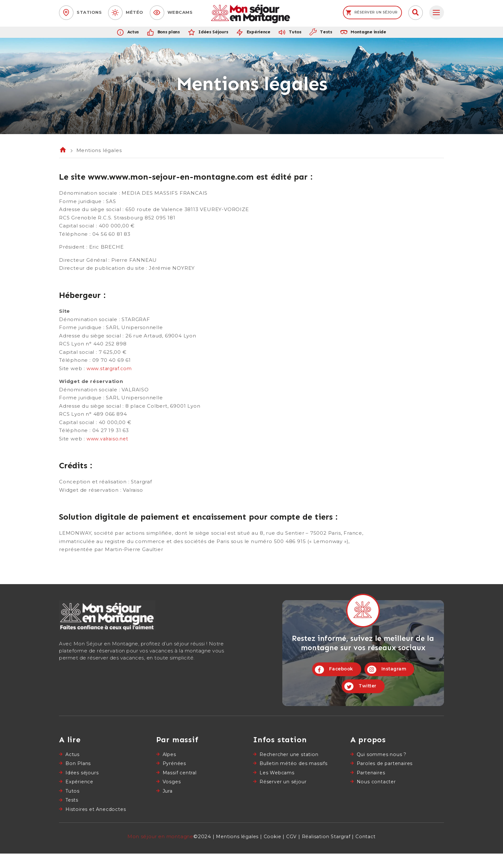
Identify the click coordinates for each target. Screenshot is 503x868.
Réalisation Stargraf (327, 851)
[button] (416, 13)
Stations (89, 12)
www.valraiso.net (109, 445)
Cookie (272, 851)
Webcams (180, 12)
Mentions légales (235, 851)
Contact (369, 851)
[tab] (437, 13)
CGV (291, 851)
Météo (135, 12)
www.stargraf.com (111, 375)
